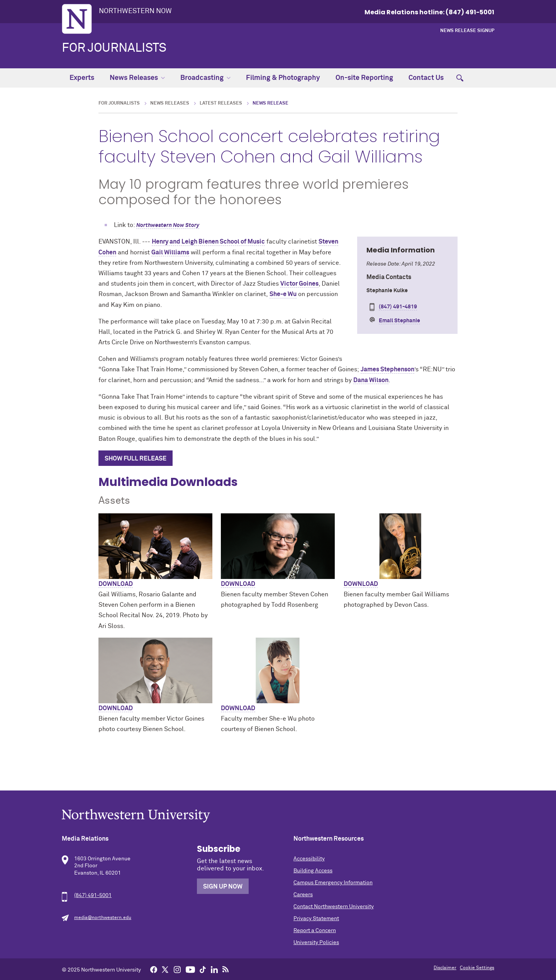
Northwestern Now (135, 11)
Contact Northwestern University (334, 907)
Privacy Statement (316, 919)
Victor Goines (299, 284)
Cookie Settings (477, 968)
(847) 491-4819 (398, 307)
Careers (303, 895)
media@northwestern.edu (103, 918)
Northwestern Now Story (168, 225)
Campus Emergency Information (333, 883)
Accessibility (309, 859)
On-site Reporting (364, 78)
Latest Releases (221, 103)
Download (116, 584)
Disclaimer (445, 968)
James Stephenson (387, 369)
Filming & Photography (283, 78)
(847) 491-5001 (93, 895)
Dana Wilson (371, 380)
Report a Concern (315, 931)
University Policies (316, 943)
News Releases (137, 78)
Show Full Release (136, 459)
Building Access (313, 871)
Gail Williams (170, 252)
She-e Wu (283, 294)
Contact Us (426, 78)
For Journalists (114, 48)
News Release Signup (467, 31)
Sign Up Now (223, 887)
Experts (82, 78)
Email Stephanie (399, 321)
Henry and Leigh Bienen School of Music (208, 242)
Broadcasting (205, 78)
